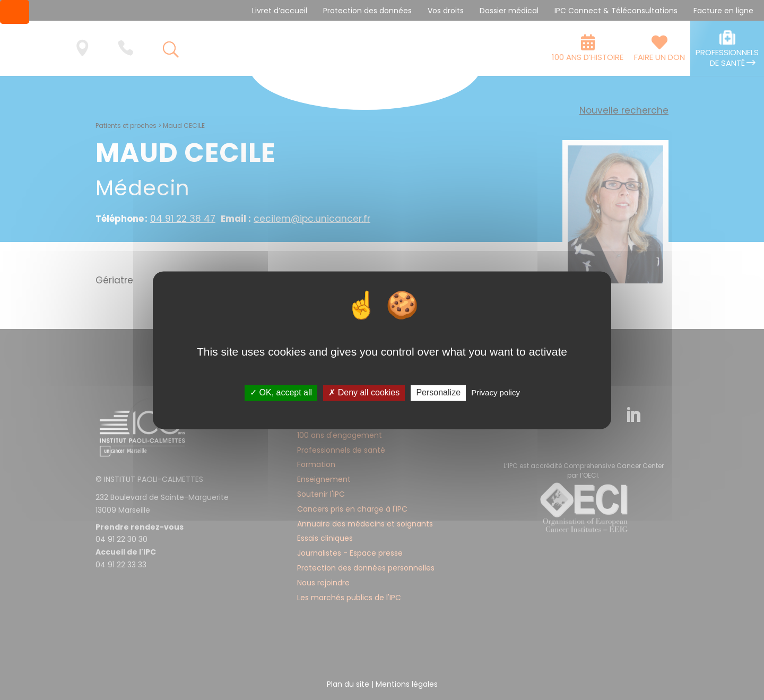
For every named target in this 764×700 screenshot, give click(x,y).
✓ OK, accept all (281, 393)
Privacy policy (496, 393)
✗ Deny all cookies (364, 393)
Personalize (438, 393)
